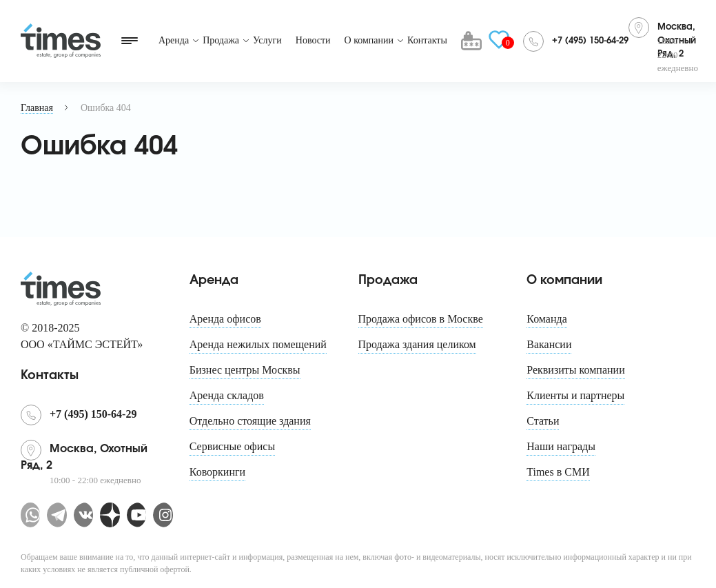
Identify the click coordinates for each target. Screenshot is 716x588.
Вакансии (549, 344)
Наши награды (561, 446)
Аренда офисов (225, 319)
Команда (547, 319)
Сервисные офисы (232, 446)
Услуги (267, 40)
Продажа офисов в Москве (421, 319)
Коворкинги (217, 472)
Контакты (427, 40)
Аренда (174, 40)
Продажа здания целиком (417, 344)
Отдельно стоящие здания (250, 421)
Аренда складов (227, 395)
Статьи (543, 421)
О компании (369, 40)
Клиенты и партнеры (575, 395)
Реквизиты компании (575, 370)
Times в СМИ (558, 472)
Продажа (221, 40)
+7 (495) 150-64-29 (590, 41)
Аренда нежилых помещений (258, 344)
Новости (313, 40)
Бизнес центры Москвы (245, 370)
